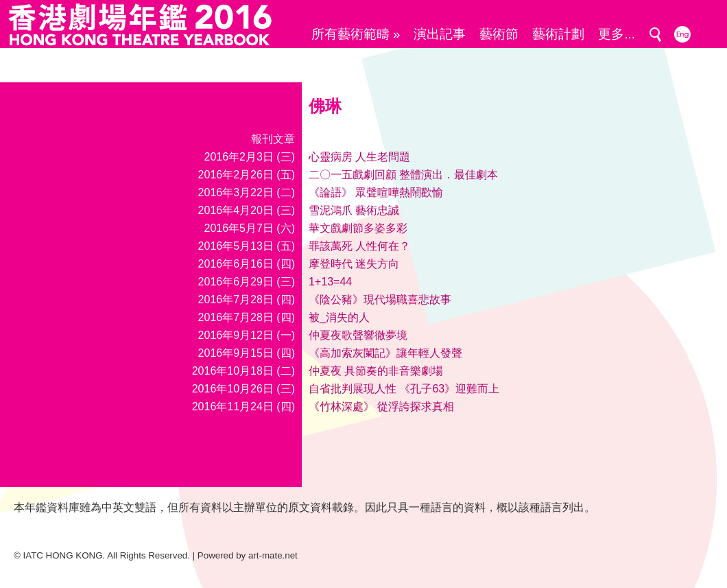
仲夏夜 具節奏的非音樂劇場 (376, 371)
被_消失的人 (339, 317)
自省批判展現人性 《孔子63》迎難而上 (404, 389)
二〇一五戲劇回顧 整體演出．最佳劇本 (403, 175)
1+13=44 (330, 282)
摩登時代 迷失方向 (354, 264)
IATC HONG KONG (63, 555)
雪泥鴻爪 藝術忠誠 (354, 210)
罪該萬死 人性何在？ (359, 246)
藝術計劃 (558, 34)
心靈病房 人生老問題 (359, 157)
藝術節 (499, 34)
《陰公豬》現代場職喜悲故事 (380, 299)
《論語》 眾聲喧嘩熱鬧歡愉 (376, 192)
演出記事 (440, 34)
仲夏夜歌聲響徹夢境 (358, 335)
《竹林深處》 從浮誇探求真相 (381, 407)
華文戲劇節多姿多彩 (358, 228)
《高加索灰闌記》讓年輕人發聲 (385, 353)
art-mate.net (273, 555)
